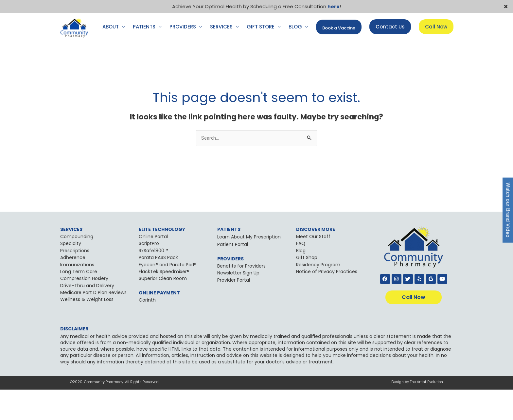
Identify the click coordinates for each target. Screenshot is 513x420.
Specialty (71, 274)
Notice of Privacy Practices (327, 302)
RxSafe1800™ (153, 281)
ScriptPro (149, 274)
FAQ (301, 274)
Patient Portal (233, 275)
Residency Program (318, 295)
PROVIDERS (183, 57)
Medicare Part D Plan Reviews (93, 323)
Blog (301, 281)
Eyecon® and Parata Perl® (168, 295)
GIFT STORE (261, 57)
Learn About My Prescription (249, 267)
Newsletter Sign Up (238, 303)
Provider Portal (234, 310)
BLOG (295, 57)
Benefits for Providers (241, 296)
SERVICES (221, 57)
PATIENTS (144, 57)
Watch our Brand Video (508, 210)
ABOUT (111, 57)
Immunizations (77, 295)
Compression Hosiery (84, 309)
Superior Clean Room (163, 309)
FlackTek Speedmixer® (164, 302)
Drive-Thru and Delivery (87, 316)
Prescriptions (75, 281)
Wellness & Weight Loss (87, 330)
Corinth (147, 330)
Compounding (77, 267)
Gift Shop (307, 288)
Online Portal (153, 267)
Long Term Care (79, 302)
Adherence (73, 288)
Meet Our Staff (313, 267)
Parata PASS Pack (158, 288)
